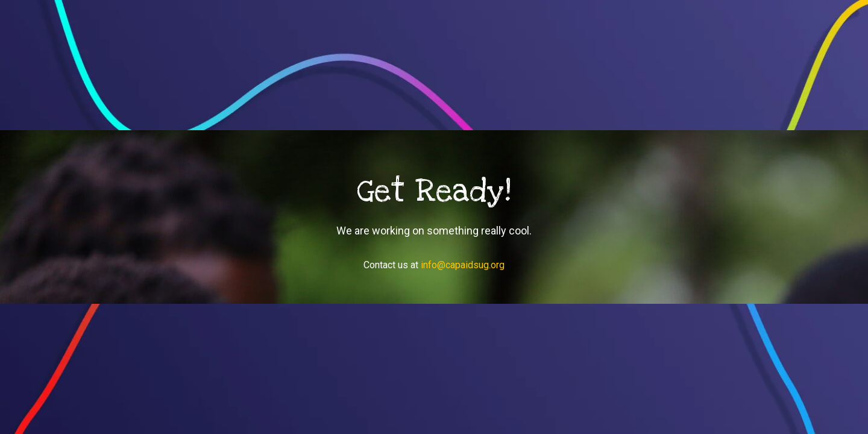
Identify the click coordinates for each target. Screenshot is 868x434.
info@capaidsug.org (463, 265)
